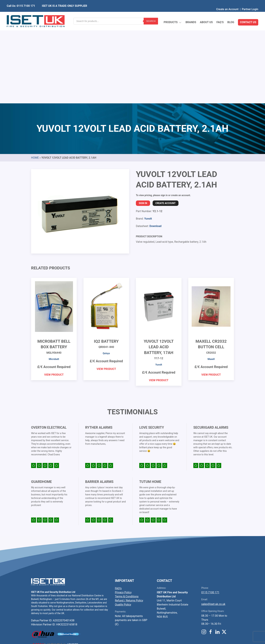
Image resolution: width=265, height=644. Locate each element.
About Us (206, 14)
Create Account (166, 123)
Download (155, 146)
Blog (231, 14)
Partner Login (250, 2)
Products (173, 14)
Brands (191, 14)
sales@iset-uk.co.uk (213, 524)
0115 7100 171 (210, 513)
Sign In (143, 123)
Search (151, 14)
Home (35, 78)
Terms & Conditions (127, 517)
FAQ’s (220, 14)
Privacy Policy (123, 513)
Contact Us (248, 14)
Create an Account (227, 2)
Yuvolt (148, 139)
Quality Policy (123, 525)
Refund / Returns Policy (129, 521)
